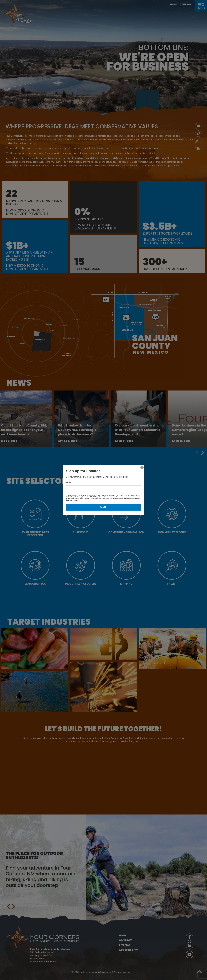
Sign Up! (104, 507)
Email (69, 483)
